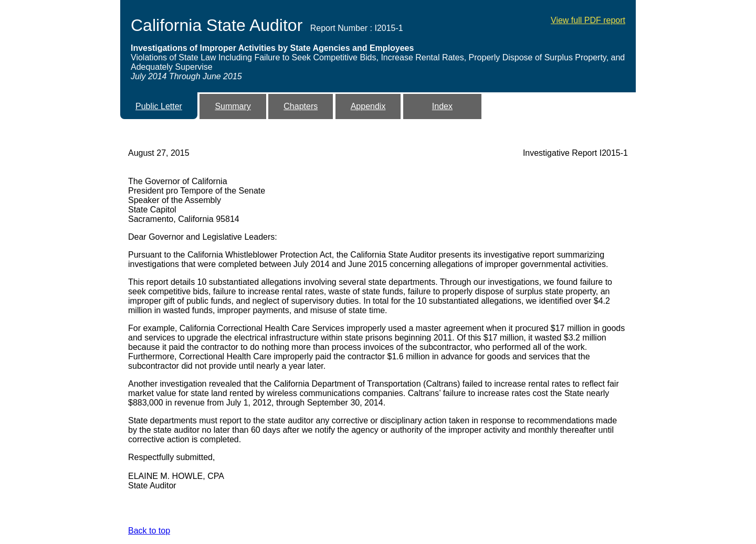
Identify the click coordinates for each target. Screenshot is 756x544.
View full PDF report (588, 20)
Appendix (368, 106)
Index (442, 106)
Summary (233, 106)
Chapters (301, 106)
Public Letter (159, 106)
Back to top (149, 531)
